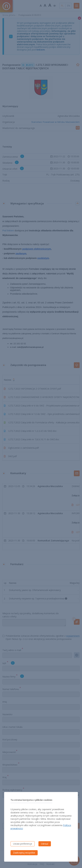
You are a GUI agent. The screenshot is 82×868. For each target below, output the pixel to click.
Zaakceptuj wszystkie (24, 853)
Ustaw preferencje (23, 844)
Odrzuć (45, 844)
